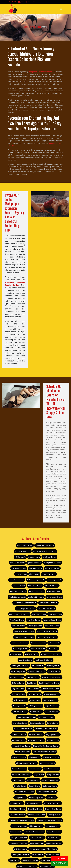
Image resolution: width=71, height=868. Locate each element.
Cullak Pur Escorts (53, 855)
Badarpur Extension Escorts (52, 677)
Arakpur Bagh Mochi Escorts (19, 614)
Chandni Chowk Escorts (37, 815)
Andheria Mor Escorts (36, 597)
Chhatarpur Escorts (53, 826)
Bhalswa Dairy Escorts (51, 757)
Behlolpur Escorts (18, 740)
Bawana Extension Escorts (23, 729)
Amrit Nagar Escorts (54, 580)
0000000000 (13, 2)
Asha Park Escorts (18, 626)
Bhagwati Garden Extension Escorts (46, 746)
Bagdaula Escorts (18, 689)
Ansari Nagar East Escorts (48, 603)
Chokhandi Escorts (37, 843)
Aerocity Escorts (34, 557)
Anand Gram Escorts (35, 586)
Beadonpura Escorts (19, 734)
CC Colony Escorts (17, 803)
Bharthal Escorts (35, 769)
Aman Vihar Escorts (49, 574)
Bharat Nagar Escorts (47, 763)
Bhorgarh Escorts (53, 775)
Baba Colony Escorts (18, 671)
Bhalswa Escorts (35, 757)
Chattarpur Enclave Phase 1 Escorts (22, 820)
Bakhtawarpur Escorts (51, 694)
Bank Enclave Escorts (20, 712)
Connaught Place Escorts (21, 855)
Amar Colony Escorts (17, 580)
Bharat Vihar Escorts (19, 769)
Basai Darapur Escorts (46, 717)
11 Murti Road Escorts (25, 545)
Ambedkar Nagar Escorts (36, 580)
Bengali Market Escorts (36, 740)
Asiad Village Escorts (20, 649)
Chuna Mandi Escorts (54, 843)
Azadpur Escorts (38, 666)
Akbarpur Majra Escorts (53, 563)
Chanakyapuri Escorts (17, 809)
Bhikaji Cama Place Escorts (21, 775)
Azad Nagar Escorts (26, 660)
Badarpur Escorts (33, 677)
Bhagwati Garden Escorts (21, 746)
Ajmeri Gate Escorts (34, 563)
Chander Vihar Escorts (18, 815)
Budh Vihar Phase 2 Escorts (47, 792)
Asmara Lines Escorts (38, 649)
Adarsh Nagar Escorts (23, 551)
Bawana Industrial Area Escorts (46, 729)
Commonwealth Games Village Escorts (43, 849)
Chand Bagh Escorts (35, 809)
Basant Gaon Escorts (20, 723)
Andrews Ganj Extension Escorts (25, 603)
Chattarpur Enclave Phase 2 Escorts (49, 820)
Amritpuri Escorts (19, 586)
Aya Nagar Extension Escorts (51, 654)
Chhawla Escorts (16, 832)
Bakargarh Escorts (34, 694)
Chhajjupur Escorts (36, 826)
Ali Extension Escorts (52, 568)
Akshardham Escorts (19, 568)
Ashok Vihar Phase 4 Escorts (47, 637)
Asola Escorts (53, 649)
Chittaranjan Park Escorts (18, 843)
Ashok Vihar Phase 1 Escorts (24, 631)
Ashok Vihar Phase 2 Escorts (47, 631)
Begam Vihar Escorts (36, 734)
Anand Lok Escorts (52, 586)
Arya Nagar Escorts (34, 620)
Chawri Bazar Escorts (19, 826)
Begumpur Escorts (53, 734)
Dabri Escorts (14, 860)
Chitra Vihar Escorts (37, 838)
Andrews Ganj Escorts (54, 597)
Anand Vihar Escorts (54, 591)
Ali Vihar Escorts (21, 574)
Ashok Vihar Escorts (52, 626)
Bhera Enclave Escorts (51, 769)
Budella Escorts (35, 786)
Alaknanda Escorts (35, 568)
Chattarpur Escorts (55, 815)
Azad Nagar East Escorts (44, 660)
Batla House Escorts (37, 723)
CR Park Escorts (38, 855)
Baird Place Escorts (18, 694)
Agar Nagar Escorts (49, 557)
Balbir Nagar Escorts (50, 700)
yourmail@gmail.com (26, 2)
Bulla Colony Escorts (36, 797)
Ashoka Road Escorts (38, 643)
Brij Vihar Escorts (20, 786)
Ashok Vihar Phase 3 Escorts (24, 637)
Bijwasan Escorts (18, 780)
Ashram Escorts (54, 643)
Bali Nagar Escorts (19, 706)
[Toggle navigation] (61, 9)
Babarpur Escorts (54, 671)
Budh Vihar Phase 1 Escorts (24, 792)
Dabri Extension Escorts (30, 860)
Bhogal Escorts (39, 775)
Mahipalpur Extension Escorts (40, 72)
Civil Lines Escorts (21, 849)
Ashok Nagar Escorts (35, 626)
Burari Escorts (51, 797)
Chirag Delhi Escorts (54, 832)
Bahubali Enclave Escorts (50, 689)
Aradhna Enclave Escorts (46, 608)
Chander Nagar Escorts (53, 809)
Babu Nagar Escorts (17, 677)
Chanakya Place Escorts (53, 803)
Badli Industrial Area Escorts (49, 683)
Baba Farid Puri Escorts (37, 671)
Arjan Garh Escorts (55, 614)
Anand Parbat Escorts (36, 591)
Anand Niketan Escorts (18, 591)
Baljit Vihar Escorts (52, 706)
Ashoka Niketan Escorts (20, 643)
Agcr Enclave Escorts (17, 563)
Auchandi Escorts (16, 654)
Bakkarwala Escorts (21, 700)
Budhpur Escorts (20, 797)
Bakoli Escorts (35, 700)
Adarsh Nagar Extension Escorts (45, 551)
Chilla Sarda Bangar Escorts (34, 832)
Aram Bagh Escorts (39, 614)
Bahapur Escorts (33, 689)
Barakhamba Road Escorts (26, 717)
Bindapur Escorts (33, 780)
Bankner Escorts (36, 712)
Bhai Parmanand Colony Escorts (44, 752)
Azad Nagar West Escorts (20, 666)
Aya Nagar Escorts (31, 654)
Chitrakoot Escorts (53, 838)
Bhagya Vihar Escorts (23, 752)
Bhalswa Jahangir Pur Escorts (27, 763)
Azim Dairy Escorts (53, 666)
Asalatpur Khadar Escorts (52, 620)
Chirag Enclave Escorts (19, 838)
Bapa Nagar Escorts (52, 712)
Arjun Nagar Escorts (17, 620)
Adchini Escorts (20, 557)
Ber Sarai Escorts (53, 740)
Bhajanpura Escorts (19, 757)
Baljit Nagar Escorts (35, 706)
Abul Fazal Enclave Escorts (45, 545)
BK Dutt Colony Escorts (50, 780)
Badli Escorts (32, 683)
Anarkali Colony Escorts (17, 597)
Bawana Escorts (53, 723)
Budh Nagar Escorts (50, 786)
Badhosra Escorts (18, 683)
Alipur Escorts (34, 574)
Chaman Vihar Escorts (34, 803)
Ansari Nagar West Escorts (25, 608)
